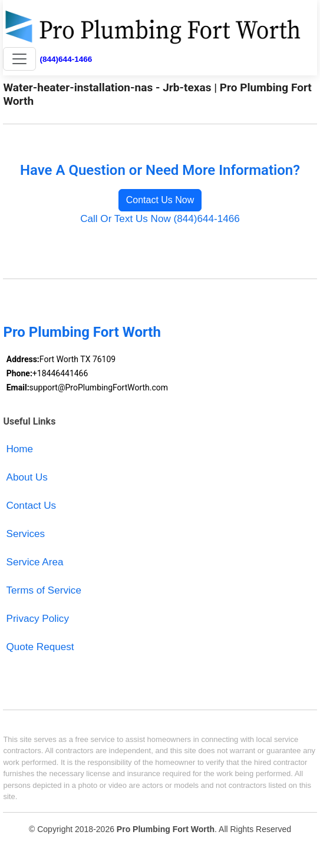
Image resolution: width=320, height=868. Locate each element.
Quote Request (40, 647)
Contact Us (32, 506)
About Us (27, 477)
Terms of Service (44, 590)
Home (20, 449)
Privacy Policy (38, 619)
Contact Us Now (160, 200)
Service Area (35, 562)
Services (26, 534)
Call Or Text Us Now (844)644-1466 (160, 219)
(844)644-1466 (66, 59)
